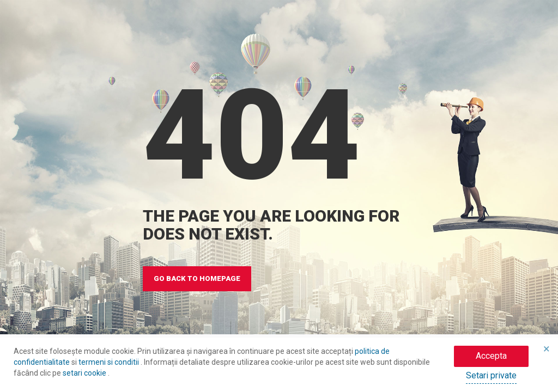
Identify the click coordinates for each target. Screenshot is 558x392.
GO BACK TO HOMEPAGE (197, 278)
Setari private (491, 375)
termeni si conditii (110, 362)
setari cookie (85, 373)
